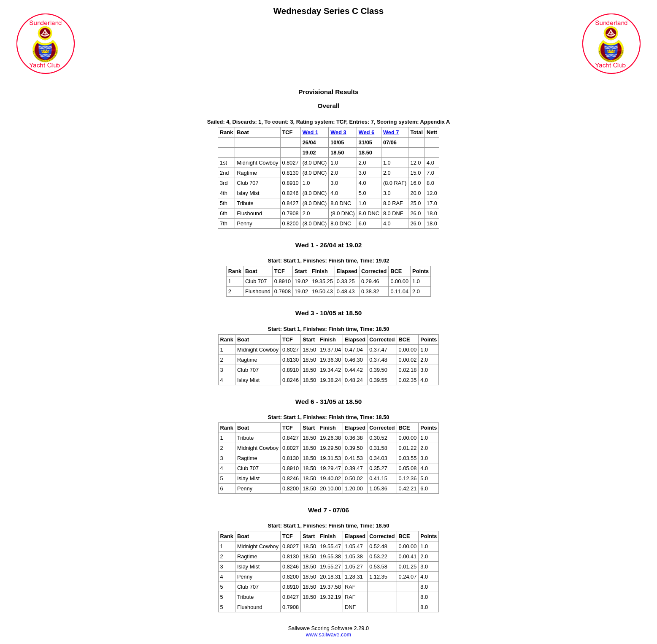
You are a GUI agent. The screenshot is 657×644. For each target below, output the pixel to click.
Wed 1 (310, 132)
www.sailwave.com (328, 635)
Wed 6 (366, 132)
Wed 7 (391, 132)
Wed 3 (338, 132)
